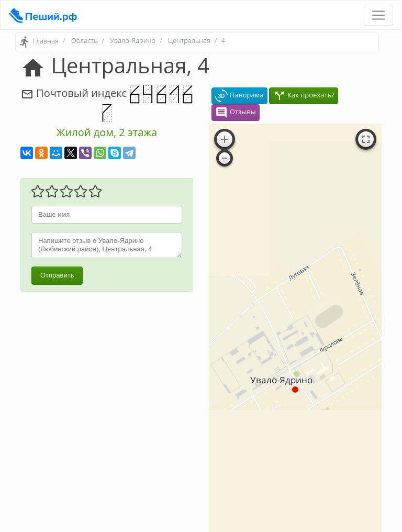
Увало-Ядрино (133, 40)
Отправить (57, 275)
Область (85, 40)
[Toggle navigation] (378, 15)
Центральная (189, 40)
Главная (46, 41)
